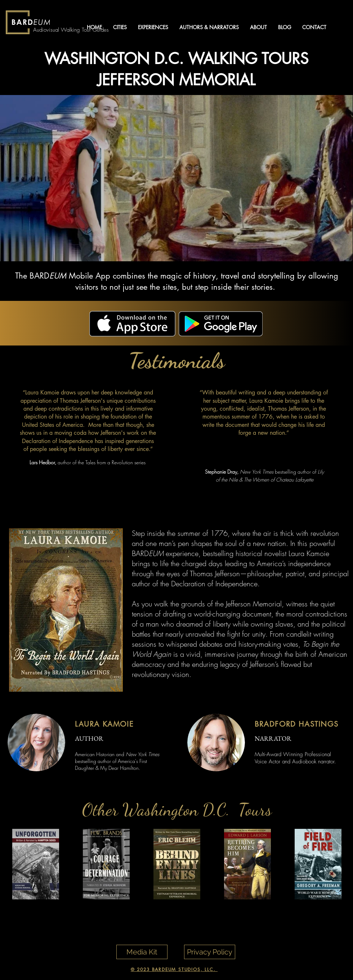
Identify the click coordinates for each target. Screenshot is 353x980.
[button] (120, 27)
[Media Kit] (142, 952)
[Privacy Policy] (210, 952)
